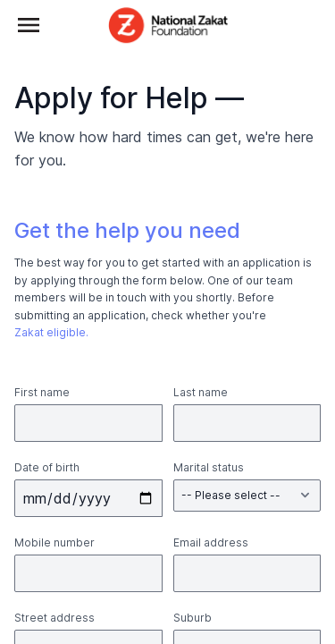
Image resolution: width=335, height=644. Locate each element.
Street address (54, 618)
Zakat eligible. (51, 332)
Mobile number (54, 542)
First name (42, 392)
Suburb (193, 618)
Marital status (209, 467)
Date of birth (47, 467)
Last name (201, 392)
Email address (211, 542)
